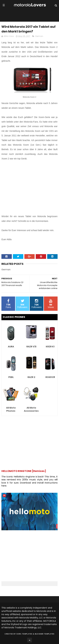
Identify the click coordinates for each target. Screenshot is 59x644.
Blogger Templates (45, 634)
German (39, 36)
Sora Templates (24, 634)
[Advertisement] (29, 188)
